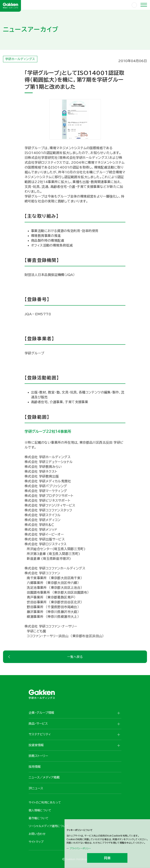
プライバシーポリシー (80, 848)
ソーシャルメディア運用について (49, 826)
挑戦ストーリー (38, 756)
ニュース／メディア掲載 (44, 777)
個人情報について (40, 810)
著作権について (39, 818)
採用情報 (35, 767)
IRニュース (36, 788)
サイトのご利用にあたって (45, 802)
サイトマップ (36, 842)
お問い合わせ (37, 834)
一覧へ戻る (75, 657)
